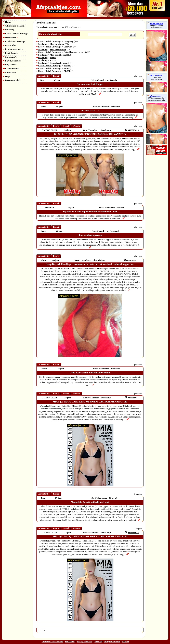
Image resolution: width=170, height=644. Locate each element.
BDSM (53, 58)
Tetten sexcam (155, 23)
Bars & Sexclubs (12, 61)
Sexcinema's (10, 57)
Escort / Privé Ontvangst (50, 41)
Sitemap (98, 641)
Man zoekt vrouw (58, 49)
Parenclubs (9, 45)
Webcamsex (11, 37)
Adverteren (10, 72)
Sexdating (9, 30)
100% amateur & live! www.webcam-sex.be (157, 99)
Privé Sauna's (11, 53)
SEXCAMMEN (154, 75)
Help (6, 76)
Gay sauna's (10, 65)
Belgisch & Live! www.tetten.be (157, 27)
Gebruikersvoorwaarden (52, 641)
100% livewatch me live (157, 78)
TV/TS (53, 60)
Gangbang (69, 41)
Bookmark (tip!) (12, 80)
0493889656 (133, 130)
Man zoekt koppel (58, 55)
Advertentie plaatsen (14, 26)
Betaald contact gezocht (75, 52)
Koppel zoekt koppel (59, 63)
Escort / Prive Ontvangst (16, 34)
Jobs (66, 68)
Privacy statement (84, 641)
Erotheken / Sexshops (14, 41)
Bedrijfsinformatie (112, 641)
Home (7, 22)
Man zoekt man (57, 44)
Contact (126, 641)
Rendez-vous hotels (13, 49)
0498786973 (132, 260)
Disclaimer (70, 641)
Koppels (68, 66)
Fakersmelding (11, 68)
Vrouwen (68, 47)
